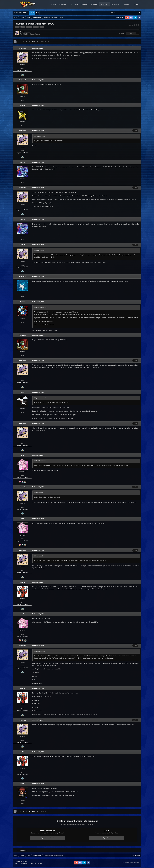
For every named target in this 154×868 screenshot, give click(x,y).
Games (94, 5)
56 (23, 413)
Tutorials (104, 5)
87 (23, 322)
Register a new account (47, 838)
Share (121, 33)
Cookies (40, 863)
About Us (73, 5)
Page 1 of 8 (45, 42)
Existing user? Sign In (21, 13)
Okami (22, 784)
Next (33, 42)
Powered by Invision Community (131, 863)
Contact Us (33, 863)
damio (22, 455)
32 (23, 126)
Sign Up (32, 13)
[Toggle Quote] (35, 136)
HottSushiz (22, 277)
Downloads (126, 5)
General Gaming (35, 34)
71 (23, 603)
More (137, 5)
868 (22, 475)
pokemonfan (23, 48)
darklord (22, 302)
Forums (114, 5)
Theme (17, 863)
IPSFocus (25, 862)
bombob (22, 105)
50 (23, 183)
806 (22, 804)
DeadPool (22, 582)
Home (64, 5)
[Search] (119, 13)
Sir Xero (22, 392)
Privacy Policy (25, 863)
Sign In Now (107, 838)
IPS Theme (18, 862)
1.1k (23, 297)
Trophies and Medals (23, 70)
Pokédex (85, 5)
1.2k (23, 69)
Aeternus (22, 162)
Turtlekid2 (23, 80)
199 (22, 100)
